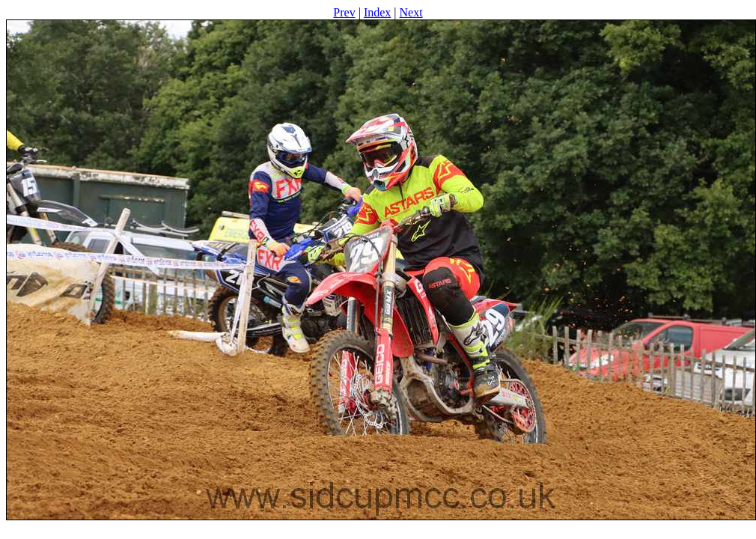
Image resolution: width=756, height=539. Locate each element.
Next (411, 12)
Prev (344, 12)
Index (377, 12)
